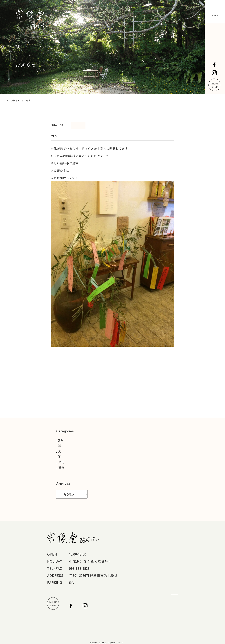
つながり (172, 576)
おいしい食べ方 (66, 443)
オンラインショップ (181, 599)
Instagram (173, 616)
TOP (7, 100)
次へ (172, 379)
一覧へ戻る (113, 379)
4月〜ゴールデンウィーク (84, 558)
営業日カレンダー (67, 437)
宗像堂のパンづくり (181, 559)
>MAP (104, 572)
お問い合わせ (175, 584)
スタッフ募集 (65, 448)
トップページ (175, 533)
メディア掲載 (65, 453)
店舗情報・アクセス (181, 550)
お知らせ (62, 464)
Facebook (172, 608)
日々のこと (84, 124)
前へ (53, 379)
